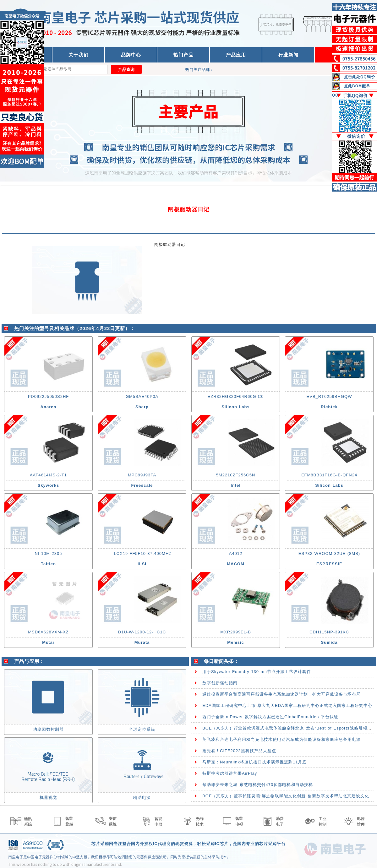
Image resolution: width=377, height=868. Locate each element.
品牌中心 (131, 55)
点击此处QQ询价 (360, 77)
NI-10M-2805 (49, 553)
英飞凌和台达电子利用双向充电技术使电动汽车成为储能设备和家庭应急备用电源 (281, 739)
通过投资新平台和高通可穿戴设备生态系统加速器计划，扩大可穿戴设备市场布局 (281, 694)
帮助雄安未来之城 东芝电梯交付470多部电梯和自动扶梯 (258, 785)
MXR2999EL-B (236, 632)
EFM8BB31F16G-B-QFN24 (329, 475)
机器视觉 (48, 797)
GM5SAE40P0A (142, 396)
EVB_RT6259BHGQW (329, 396)
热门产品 (183, 55)
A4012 (236, 553)
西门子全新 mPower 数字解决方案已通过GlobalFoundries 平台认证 (270, 717)
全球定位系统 (142, 729)
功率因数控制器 (48, 729)
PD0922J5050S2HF (49, 396)
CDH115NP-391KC (329, 632)
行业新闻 (288, 55)
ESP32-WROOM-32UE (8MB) (329, 553)
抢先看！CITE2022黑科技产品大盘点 (239, 751)
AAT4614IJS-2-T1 (48, 475)
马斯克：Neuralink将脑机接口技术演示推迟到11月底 (254, 762)
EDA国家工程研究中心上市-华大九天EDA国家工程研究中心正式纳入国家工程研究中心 (287, 705)
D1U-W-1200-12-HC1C (142, 632)
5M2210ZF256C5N (236, 475)
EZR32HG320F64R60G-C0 (236, 396)
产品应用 (236, 55)
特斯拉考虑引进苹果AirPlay (230, 773)
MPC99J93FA (142, 475)
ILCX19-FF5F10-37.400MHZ (142, 553)
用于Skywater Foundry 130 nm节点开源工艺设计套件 (257, 672)
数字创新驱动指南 (220, 683)
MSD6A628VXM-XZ (48, 632)
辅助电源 (142, 797)
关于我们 (79, 55)
